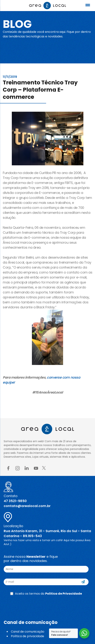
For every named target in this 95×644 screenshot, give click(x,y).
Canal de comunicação (28, 632)
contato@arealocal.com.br (27, 506)
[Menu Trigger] (88, 5)
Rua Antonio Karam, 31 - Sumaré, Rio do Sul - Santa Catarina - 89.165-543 (47, 533)
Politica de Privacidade (64, 594)
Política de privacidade (27, 636)
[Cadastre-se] (83, 582)
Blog (17, 24)
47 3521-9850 (15, 501)
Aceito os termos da (46, 594)
